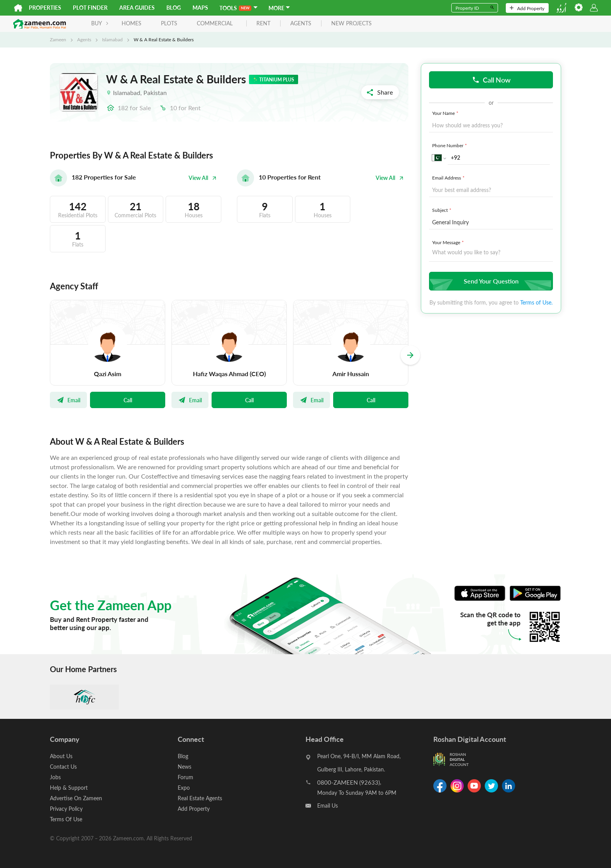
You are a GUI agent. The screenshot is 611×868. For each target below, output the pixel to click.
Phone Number (450, 145)
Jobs (55, 777)
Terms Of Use (66, 819)
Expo (184, 788)
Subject (442, 210)
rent (263, 24)
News (185, 767)
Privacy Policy (66, 809)
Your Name (446, 113)
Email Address (449, 178)
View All (203, 178)
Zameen (58, 39)
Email (68, 400)
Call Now (491, 80)
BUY (100, 23)
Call (128, 400)
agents (301, 24)
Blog (174, 8)
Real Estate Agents (200, 798)
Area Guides (137, 8)
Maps (200, 8)
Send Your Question (490, 281)
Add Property (527, 8)
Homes (132, 23)
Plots (169, 23)
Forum (185, 777)
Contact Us (63, 767)
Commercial (215, 23)
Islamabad (112, 39)
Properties (45, 8)
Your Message (449, 242)
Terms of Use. (536, 302)
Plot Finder (90, 8)
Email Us (328, 805)
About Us (61, 756)
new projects (351, 24)
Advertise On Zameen (76, 798)
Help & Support (69, 788)
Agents (84, 39)
